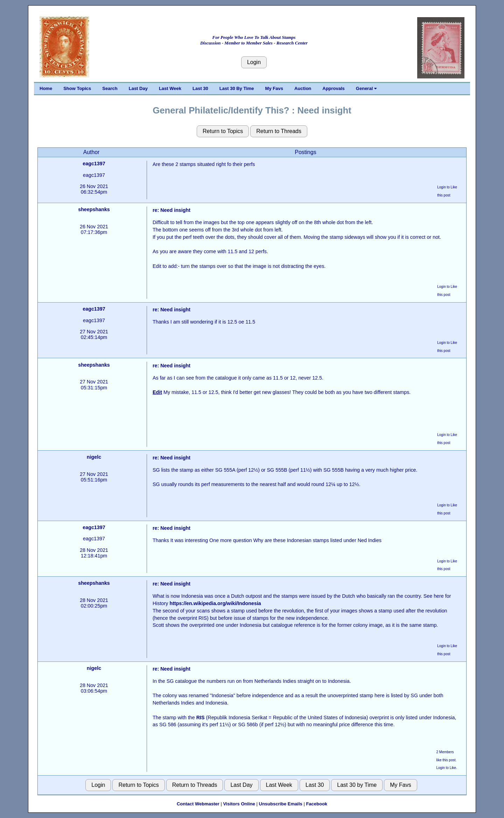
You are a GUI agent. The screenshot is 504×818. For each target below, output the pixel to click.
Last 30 (200, 88)
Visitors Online (239, 804)
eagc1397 (94, 164)
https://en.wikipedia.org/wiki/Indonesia (215, 603)
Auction (303, 88)
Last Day (138, 88)
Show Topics (77, 88)
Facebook (317, 804)
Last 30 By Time (237, 88)
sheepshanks (94, 209)
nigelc (94, 457)
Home (46, 88)
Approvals (334, 88)
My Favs (274, 88)
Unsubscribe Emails (281, 804)
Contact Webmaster (198, 804)
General (366, 88)
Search (110, 88)
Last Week (170, 88)
